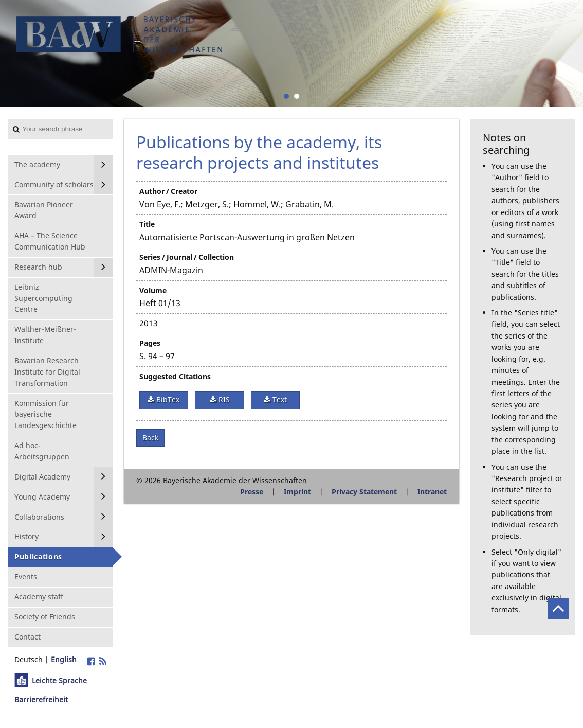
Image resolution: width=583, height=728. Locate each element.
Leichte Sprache (59, 680)
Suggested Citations (175, 376)
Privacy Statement (364, 492)
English (64, 659)
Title (147, 224)
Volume (153, 290)
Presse (252, 492)
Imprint (297, 492)
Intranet (432, 492)
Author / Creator (168, 191)
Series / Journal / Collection (187, 257)
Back (150, 438)
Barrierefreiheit (41, 699)
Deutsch (29, 659)
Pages (150, 343)
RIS (223, 399)
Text (279, 399)
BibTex (167, 399)
